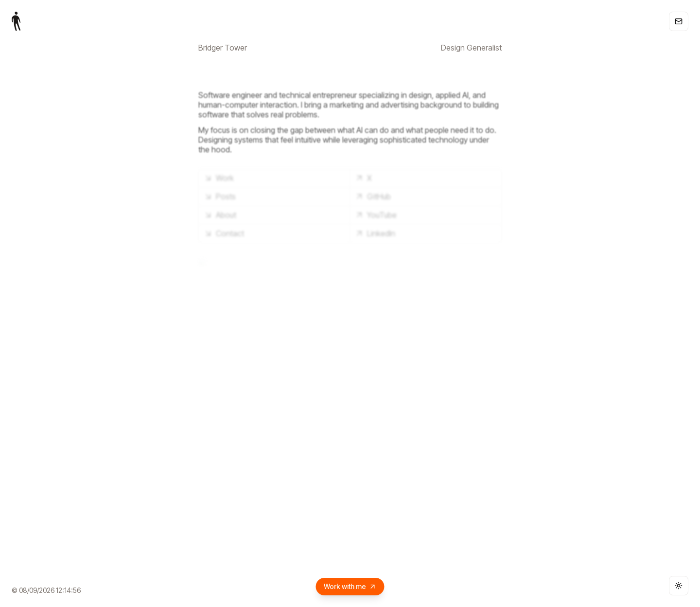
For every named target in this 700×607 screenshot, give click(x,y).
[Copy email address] (679, 21)
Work (219, 178)
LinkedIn (375, 233)
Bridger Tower (223, 48)
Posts (219, 196)
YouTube (376, 215)
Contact (224, 233)
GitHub (373, 196)
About (220, 215)
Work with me (350, 586)
